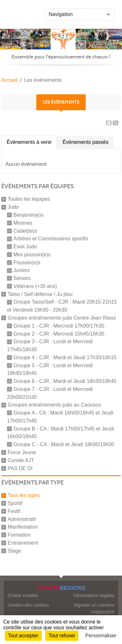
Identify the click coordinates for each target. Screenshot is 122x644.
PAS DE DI (20, 468)
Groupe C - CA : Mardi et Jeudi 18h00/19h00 (64, 444)
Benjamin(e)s (28, 215)
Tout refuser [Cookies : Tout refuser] (62, 636)
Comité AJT (21, 460)
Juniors (22, 270)
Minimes (23, 223)
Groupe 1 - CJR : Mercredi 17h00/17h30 (59, 326)
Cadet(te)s (25, 231)
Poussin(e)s (27, 262)
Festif (14, 511)
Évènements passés (85, 142)
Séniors (22, 278)
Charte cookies (23, 595)
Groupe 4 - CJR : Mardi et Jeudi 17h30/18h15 (65, 357)
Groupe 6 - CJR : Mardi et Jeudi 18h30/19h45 (65, 381)
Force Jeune (22, 452)
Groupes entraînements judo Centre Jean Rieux (62, 318)
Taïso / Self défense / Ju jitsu (40, 294)
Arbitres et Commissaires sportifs (51, 239)
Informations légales (94, 595)
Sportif (15, 503)
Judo (13, 207)
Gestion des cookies (28, 605)
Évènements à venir (29, 142)
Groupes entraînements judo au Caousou (54, 405)
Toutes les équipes (29, 199)
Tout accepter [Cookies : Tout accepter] (23, 636)
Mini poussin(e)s (32, 255)
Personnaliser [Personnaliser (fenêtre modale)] (101, 636)
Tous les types (24, 495)
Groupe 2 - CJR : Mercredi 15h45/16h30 (59, 334)
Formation (19, 535)
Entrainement (23, 543)
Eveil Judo (25, 247)
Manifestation (23, 527)
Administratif (22, 519)
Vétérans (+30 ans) (35, 286)
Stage (14, 551)
